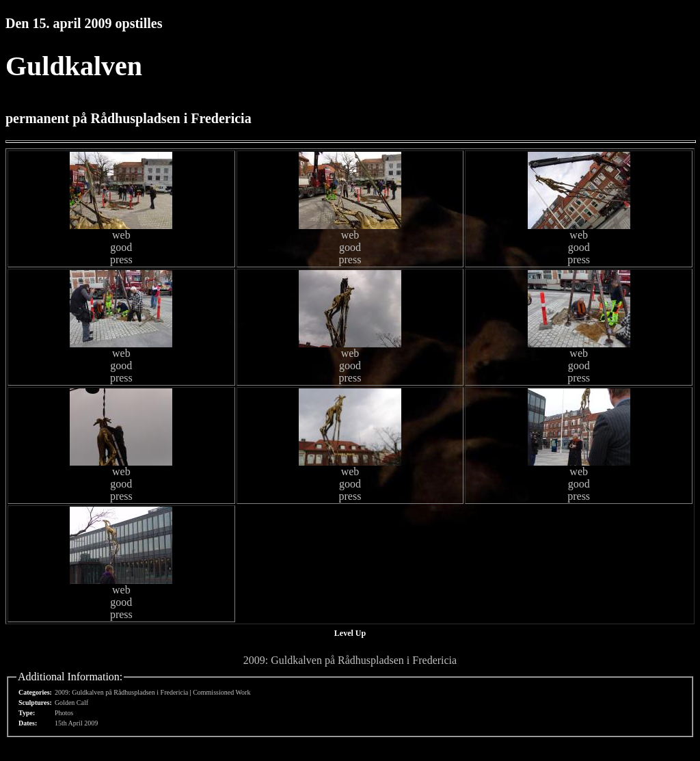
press (121, 259)
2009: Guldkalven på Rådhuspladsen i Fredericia (350, 660)
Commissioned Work (221, 692)
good (121, 247)
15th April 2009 (76, 723)
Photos (64, 713)
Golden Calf (71, 703)
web (121, 235)
